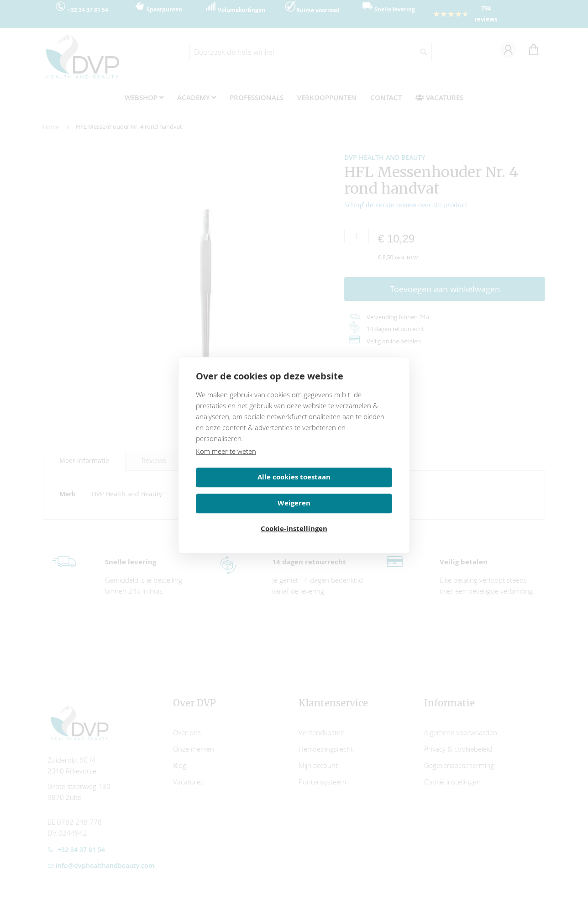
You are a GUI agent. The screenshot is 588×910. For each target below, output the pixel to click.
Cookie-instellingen (294, 516)
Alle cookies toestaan (243, 490)
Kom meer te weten (226, 464)
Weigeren (345, 490)
